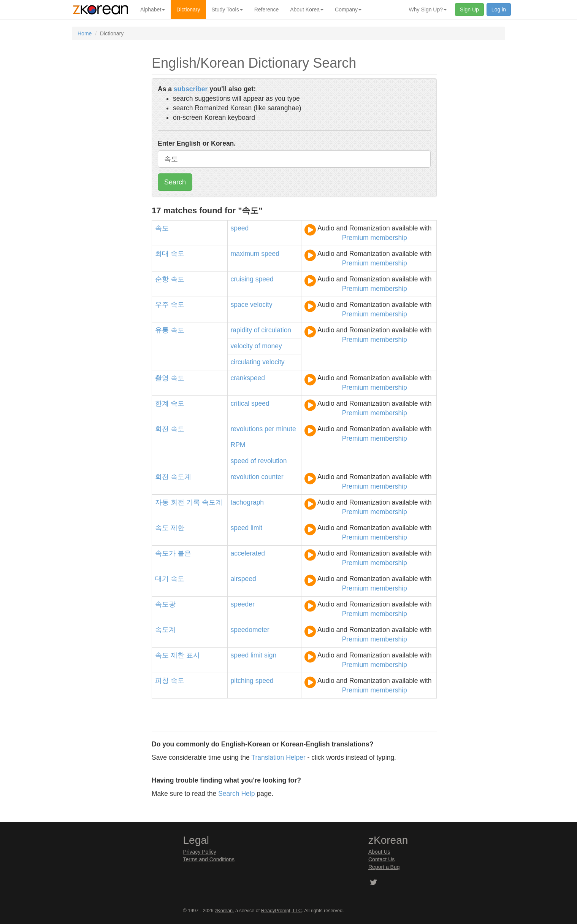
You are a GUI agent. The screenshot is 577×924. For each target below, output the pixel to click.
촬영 (162, 378)
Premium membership (375, 238)
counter (272, 477)
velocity (261, 305)
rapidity (241, 330)
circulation (276, 330)
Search (175, 182)
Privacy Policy (200, 852)
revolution (273, 461)
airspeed (243, 579)
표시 (193, 655)
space (240, 305)
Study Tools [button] (227, 10)
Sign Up (469, 10)
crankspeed (248, 378)
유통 (162, 330)
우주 (162, 305)
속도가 (165, 553)
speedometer (250, 630)
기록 (193, 502)
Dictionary (188, 10)
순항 (162, 279)
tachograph (247, 502)
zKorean (224, 911)
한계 (162, 403)
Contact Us (381, 859)
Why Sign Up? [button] (428, 10)
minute (286, 429)
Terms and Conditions (209, 859)
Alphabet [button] (153, 10)
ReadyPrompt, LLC (281, 911)
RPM (238, 445)
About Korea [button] (307, 10)
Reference (267, 10)
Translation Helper (278, 757)
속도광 (165, 604)
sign (270, 655)
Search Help (236, 794)
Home (85, 33)
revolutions (247, 429)
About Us (379, 852)
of (257, 330)
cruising (242, 279)
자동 (162, 502)
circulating (246, 362)
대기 (162, 579)
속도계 (181, 477)
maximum (245, 254)
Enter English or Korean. (197, 143)
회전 (162, 429)
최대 (162, 254)
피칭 (162, 681)
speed (240, 228)
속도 (162, 228)
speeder (243, 604)
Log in (499, 10)
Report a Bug (384, 867)
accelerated (248, 553)
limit (256, 528)
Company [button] (348, 10)
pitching (242, 681)
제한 (178, 528)
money (272, 346)
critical (240, 403)
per (269, 429)
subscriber (191, 89)
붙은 (184, 553)
